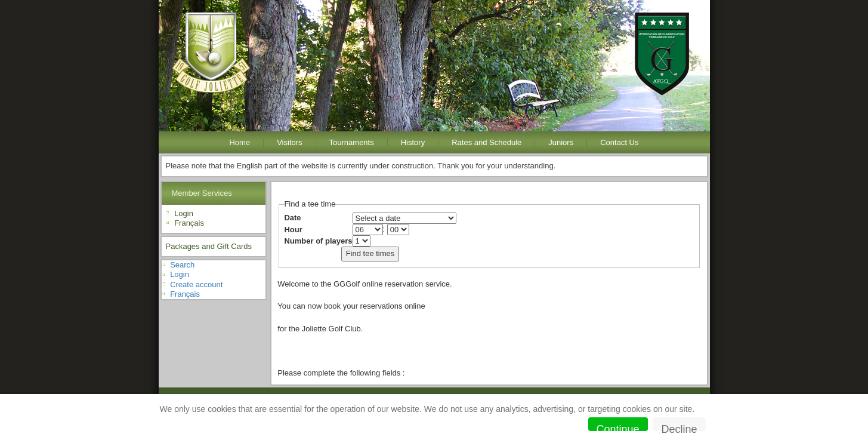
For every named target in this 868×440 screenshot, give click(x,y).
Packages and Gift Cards (209, 246)
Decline (679, 427)
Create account (196, 284)
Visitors (289, 142)
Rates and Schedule (486, 142)
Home (240, 142)
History (413, 142)
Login (184, 213)
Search (182, 265)
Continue (618, 427)
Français (189, 223)
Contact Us (619, 142)
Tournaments (352, 142)
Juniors (561, 142)
